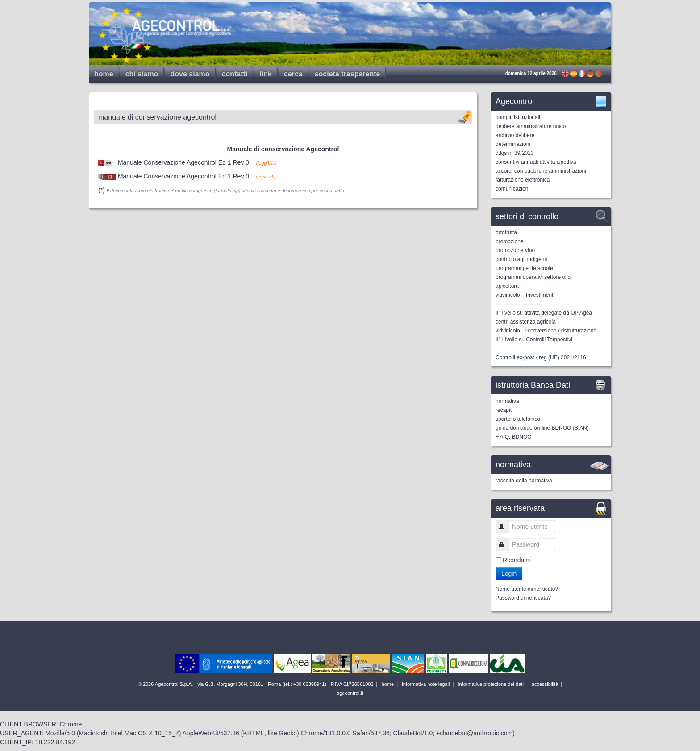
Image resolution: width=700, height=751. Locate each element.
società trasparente (348, 74)
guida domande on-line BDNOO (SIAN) (542, 428)
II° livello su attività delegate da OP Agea (544, 313)
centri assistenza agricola (526, 322)
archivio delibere (515, 135)
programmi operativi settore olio (533, 277)
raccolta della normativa (524, 481)
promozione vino (515, 250)
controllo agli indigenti (521, 259)
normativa (507, 401)
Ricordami (517, 560)
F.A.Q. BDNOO (514, 437)
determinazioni (513, 144)
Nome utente (506, 526)
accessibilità (544, 684)
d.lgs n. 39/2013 (515, 153)
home (104, 74)
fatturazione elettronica (523, 180)
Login (509, 573)
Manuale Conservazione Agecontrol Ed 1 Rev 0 (183, 162)
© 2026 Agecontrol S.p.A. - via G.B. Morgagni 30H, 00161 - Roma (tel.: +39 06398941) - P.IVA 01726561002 (256, 684)
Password (506, 544)
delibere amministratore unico (531, 126)
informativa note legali (425, 684)
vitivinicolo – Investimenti (525, 295)
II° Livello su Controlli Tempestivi (534, 340)
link (266, 74)
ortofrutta (506, 232)
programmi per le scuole (524, 268)
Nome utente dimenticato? (527, 589)
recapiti (504, 410)
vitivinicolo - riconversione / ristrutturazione (546, 331)
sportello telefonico (518, 419)
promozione (510, 241)
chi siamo (142, 74)
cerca (293, 74)
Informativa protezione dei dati (490, 684)
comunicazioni (512, 189)
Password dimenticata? (523, 598)
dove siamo (190, 74)
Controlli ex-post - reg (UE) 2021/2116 (541, 357)
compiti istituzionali (518, 117)
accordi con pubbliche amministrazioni (541, 171)
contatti (235, 74)
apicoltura (507, 286)
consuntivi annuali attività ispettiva (536, 162)
